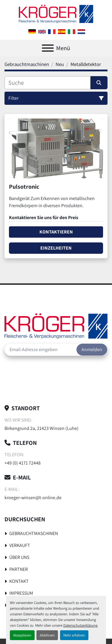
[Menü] (48, 48)
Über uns (19, 557)
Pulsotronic (24, 187)
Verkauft (20, 545)
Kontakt (19, 581)
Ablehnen (47, 635)
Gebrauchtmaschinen (34, 533)
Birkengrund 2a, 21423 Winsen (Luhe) (42, 428)
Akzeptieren (22, 635)
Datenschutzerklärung (80, 625)
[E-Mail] (41, 350)
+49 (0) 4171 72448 (23, 463)
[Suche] (47, 83)
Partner (19, 569)
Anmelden (92, 349)
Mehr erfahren (74, 635)
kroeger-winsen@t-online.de (33, 498)
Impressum (21, 593)
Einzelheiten (56, 248)
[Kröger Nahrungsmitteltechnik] (56, 326)
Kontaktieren (56, 232)
